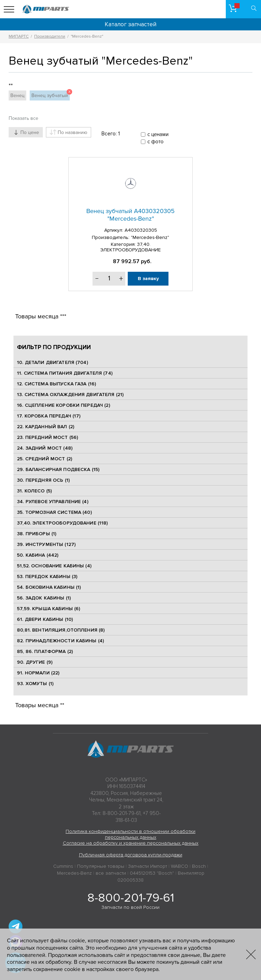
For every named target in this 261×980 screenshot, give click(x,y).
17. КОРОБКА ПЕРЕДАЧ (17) (49, 416)
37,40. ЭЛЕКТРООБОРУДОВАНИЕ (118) (62, 523)
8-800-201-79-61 (131, 898)
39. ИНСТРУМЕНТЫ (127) (46, 544)
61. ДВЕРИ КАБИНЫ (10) (45, 619)
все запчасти (111, 873)
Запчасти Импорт (148, 866)
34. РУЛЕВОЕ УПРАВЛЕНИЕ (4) (53, 502)
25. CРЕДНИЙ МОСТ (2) (45, 459)
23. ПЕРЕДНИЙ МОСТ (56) (47, 437)
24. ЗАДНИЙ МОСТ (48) (45, 448)
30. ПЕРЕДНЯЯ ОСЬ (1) (43, 480)
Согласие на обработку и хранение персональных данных (131, 843)
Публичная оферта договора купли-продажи (131, 855)
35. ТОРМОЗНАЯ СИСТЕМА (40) (54, 512)
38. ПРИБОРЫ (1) (37, 534)
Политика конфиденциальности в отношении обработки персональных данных (130, 834)
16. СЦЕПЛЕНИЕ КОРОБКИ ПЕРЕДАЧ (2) (64, 405)
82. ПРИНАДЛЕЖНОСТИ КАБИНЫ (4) (60, 641)
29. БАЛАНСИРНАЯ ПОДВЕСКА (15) (58, 469)
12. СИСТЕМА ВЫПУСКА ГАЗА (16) (56, 384)
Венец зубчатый (51, 94)
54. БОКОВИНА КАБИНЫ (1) (49, 587)
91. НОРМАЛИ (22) (38, 673)
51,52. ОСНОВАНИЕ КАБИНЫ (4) (54, 566)
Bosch (199, 866)
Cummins (63, 866)
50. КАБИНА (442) (38, 555)
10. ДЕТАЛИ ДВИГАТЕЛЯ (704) (52, 362)
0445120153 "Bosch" (152, 873)
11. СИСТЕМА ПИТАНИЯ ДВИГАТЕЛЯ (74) (65, 373)
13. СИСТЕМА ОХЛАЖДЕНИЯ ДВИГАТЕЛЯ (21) (70, 395)
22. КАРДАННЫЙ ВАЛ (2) (46, 427)
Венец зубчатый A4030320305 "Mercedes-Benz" (130, 215)
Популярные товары (101, 866)
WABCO (180, 866)
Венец (17, 95)
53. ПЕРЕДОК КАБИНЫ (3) (47, 577)
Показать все (23, 118)
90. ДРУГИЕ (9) (35, 662)
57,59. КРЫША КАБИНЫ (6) (49, 609)
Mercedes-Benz (74, 873)
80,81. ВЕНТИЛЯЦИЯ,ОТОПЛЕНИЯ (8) (61, 630)
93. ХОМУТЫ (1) (35, 684)
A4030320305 (141, 230)
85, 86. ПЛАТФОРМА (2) (45, 651)
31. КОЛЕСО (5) (34, 491)
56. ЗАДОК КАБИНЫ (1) (44, 598)
